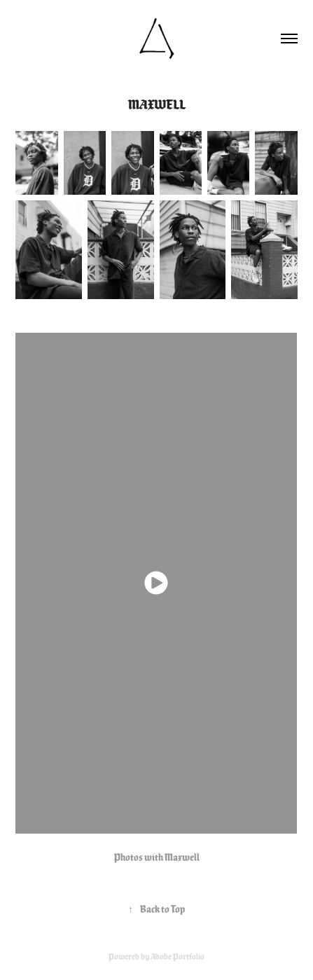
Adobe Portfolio (178, 957)
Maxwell (182, 857)
